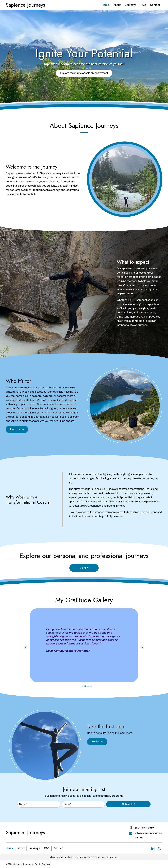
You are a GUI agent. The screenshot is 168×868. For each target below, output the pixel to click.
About (21, 848)
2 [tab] (85, 686)
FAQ (47, 848)
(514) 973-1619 (144, 828)
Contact (58, 848)
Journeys (34, 848)
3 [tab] (88, 686)
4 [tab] (91, 686)
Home (9, 848)
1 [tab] (82, 686)
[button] (84, 73)
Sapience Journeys (25, 5)
